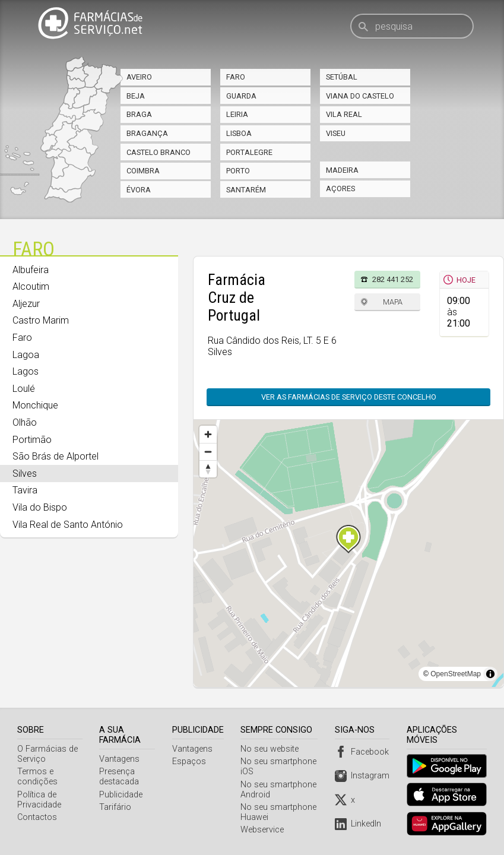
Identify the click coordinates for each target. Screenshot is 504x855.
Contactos (37, 817)
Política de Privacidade (39, 800)
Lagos (26, 371)
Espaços (191, 761)
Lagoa (26, 355)
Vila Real (344, 114)
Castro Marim (41, 320)
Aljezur (26, 304)
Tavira (25, 490)
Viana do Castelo (360, 96)
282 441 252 (393, 279)
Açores (340, 189)
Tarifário (116, 807)
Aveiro (139, 77)
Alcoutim (31, 286)
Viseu (336, 133)
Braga (139, 114)
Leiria (237, 114)
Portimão (32, 440)
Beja (136, 96)
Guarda (241, 96)
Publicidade (122, 795)
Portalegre (249, 152)
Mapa (393, 302)
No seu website (272, 749)
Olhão (25, 422)
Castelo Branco (159, 152)
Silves (25, 474)
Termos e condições (37, 777)
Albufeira (31, 270)
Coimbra (143, 171)
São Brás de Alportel (56, 456)
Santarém (246, 190)
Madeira (342, 170)
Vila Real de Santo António (68, 525)
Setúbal (342, 77)
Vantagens (121, 759)
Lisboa (239, 133)
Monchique (35, 405)
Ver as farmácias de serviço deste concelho (349, 397)
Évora (139, 190)
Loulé (24, 389)
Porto (238, 171)
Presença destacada (120, 777)
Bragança (147, 133)
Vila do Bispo (40, 507)
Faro (236, 77)
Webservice (264, 830)
